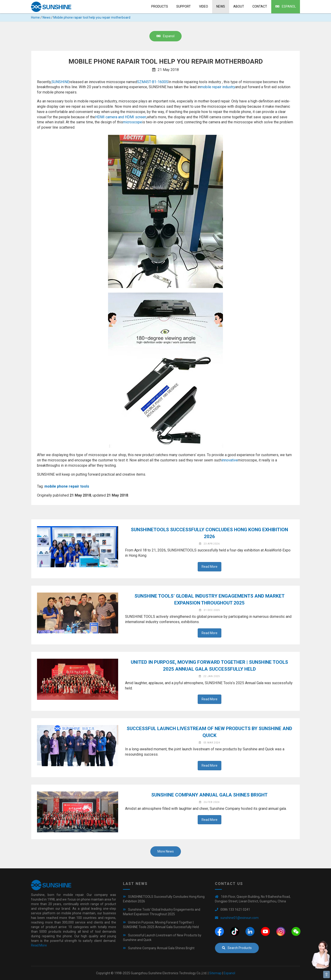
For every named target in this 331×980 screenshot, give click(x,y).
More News (166, 851)
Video (204, 6)
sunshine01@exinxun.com (240, 918)
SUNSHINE (60, 82)
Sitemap (215, 973)
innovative (230, 460)
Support (184, 6)
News (221, 6)
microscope (133, 122)
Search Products (237, 948)
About (239, 6)
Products (160, 6)
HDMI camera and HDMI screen (121, 117)
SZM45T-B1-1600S (153, 82)
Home (35, 17)
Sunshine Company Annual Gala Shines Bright (209, 795)
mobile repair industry (218, 87)
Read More (210, 567)
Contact (260, 6)
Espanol (286, 6)
